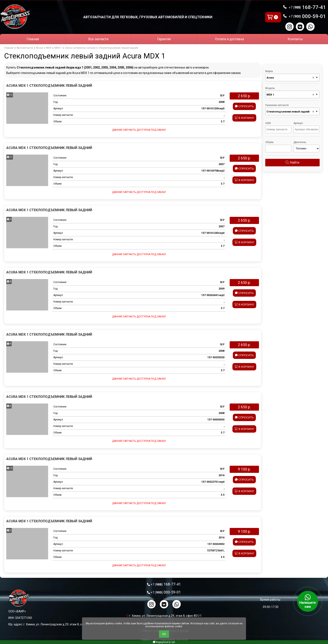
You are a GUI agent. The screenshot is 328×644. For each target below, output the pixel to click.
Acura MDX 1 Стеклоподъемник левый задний (49, 86)
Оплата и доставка (229, 39)
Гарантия (164, 39)
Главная (33, 39)
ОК (164, 634)
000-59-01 (307, 16)
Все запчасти (98, 39)
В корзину (244, 118)
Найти (292, 162)
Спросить (244, 106)
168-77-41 (307, 7)
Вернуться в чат (164, 642)
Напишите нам (308, 601)
